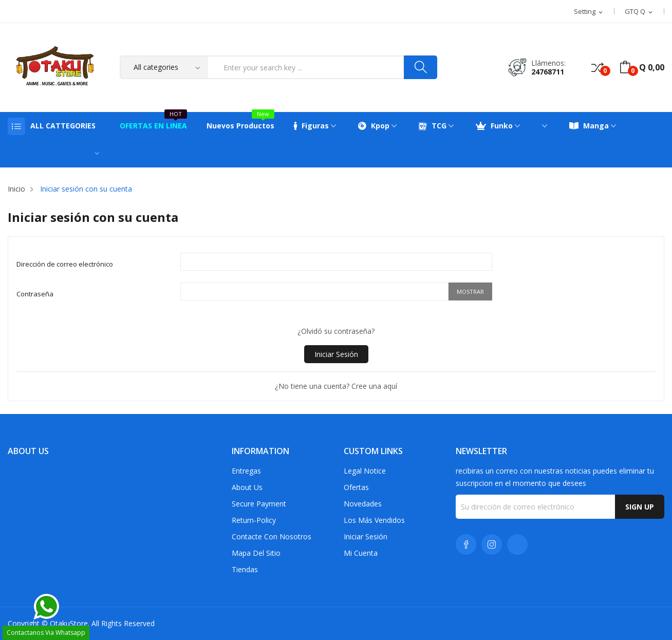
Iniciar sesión (336, 354)
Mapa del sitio (256, 553)
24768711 (548, 72)
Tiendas (245, 569)
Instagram (492, 544)
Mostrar (470, 291)
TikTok (517, 544)
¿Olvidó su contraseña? (336, 331)
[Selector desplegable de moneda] (639, 12)
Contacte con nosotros (272, 537)
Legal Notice (365, 471)
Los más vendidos (374, 520)
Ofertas (356, 487)
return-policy (254, 520)
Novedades (363, 504)
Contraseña (35, 294)
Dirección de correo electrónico (65, 264)
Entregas (246, 471)
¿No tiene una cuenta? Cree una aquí (336, 386)
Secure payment (259, 504)
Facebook (466, 544)
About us (247, 487)
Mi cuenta (361, 553)
